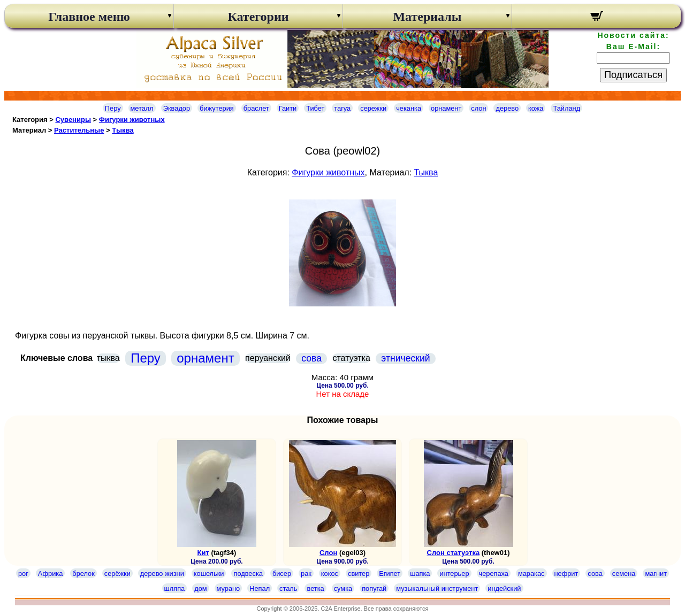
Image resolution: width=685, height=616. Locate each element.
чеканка (409, 108)
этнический (405, 358)
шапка (420, 573)
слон (478, 108)
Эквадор (177, 108)
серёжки (117, 573)
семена (624, 573)
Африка (50, 573)
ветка (315, 588)
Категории (258, 17)
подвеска (248, 573)
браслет (256, 108)
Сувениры (73, 120)
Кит (203, 553)
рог (23, 573)
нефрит (566, 573)
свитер (359, 573)
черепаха (494, 573)
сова (311, 358)
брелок (83, 573)
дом (200, 588)
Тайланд (566, 108)
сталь (288, 588)
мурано (229, 588)
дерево (507, 108)
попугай (374, 588)
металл (142, 108)
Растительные (79, 130)
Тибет (315, 108)
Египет (390, 573)
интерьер (454, 573)
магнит (656, 573)
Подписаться (633, 75)
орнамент (446, 108)
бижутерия (217, 108)
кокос (330, 573)
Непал (260, 588)
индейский (504, 588)
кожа (536, 108)
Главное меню (89, 17)
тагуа (342, 108)
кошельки (209, 573)
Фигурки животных (132, 120)
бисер (282, 573)
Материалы (427, 17)
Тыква (123, 130)
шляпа (175, 588)
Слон (328, 553)
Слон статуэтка (454, 553)
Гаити (288, 108)
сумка (343, 588)
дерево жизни (162, 573)
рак (306, 573)
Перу (113, 108)
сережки (373, 108)
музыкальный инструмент (437, 588)
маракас (531, 573)
